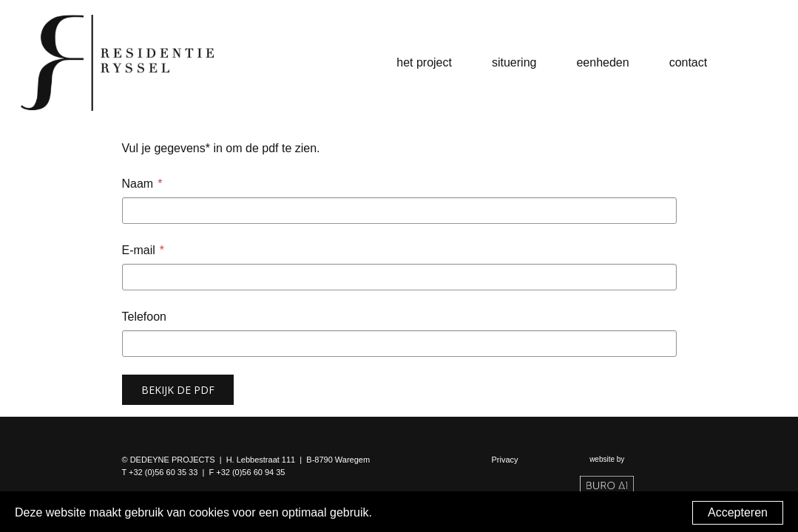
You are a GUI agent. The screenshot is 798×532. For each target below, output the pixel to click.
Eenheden (602, 62)
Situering (514, 62)
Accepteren (738, 512)
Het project (424, 62)
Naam (138, 184)
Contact (689, 62)
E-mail (139, 250)
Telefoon (145, 317)
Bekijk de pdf (178, 390)
